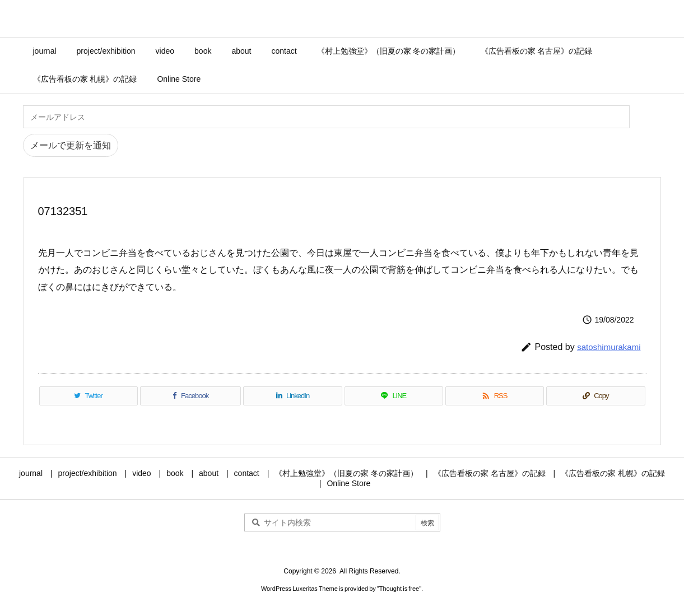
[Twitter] (89, 396)
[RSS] (495, 396)
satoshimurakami (609, 347)
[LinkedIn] (292, 396)
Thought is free (399, 589)
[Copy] (595, 396)
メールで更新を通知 (71, 145)
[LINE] (394, 396)
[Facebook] (191, 396)
